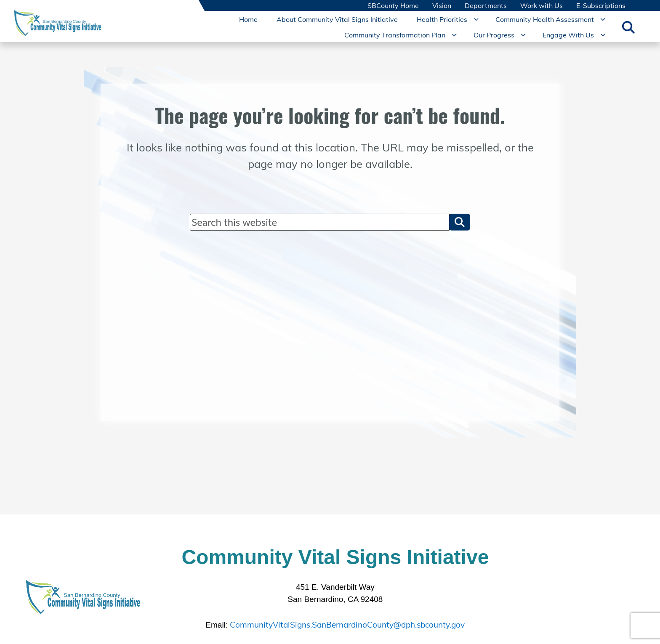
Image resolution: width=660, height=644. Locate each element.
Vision (442, 6)
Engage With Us (568, 34)
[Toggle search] (628, 27)
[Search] (319, 222)
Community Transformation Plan (395, 34)
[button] (460, 222)
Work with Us (542, 6)
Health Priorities (442, 19)
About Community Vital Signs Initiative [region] (337, 19)
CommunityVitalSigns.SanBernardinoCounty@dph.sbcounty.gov (347, 623)
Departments (486, 6)
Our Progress (494, 34)
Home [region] (248, 19)
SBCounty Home (393, 6)
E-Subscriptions (601, 6)
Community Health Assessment (545, 19)
